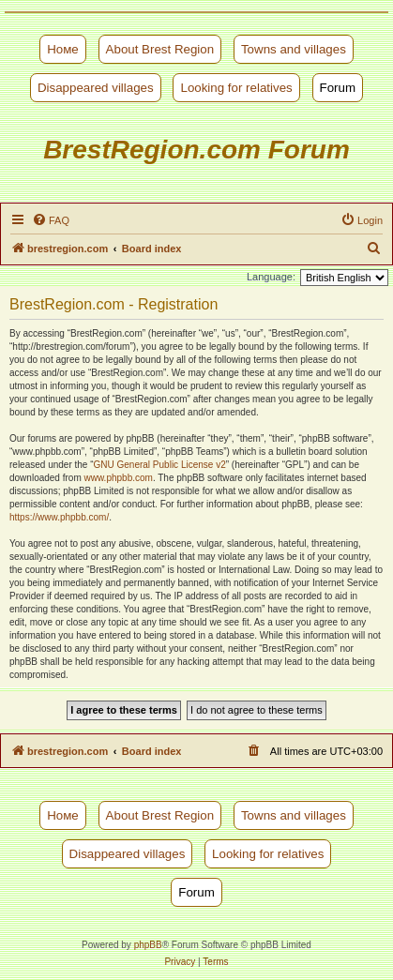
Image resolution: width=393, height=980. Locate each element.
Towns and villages (294, 49)
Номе (63, 49)
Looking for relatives (236, 88)
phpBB (148, 945)
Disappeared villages (96, 88)
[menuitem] (51, 220)
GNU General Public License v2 (160, 465)
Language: (271, 277)
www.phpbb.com (119, 478)
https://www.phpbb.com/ (59, 517)
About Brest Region (160, 49)
